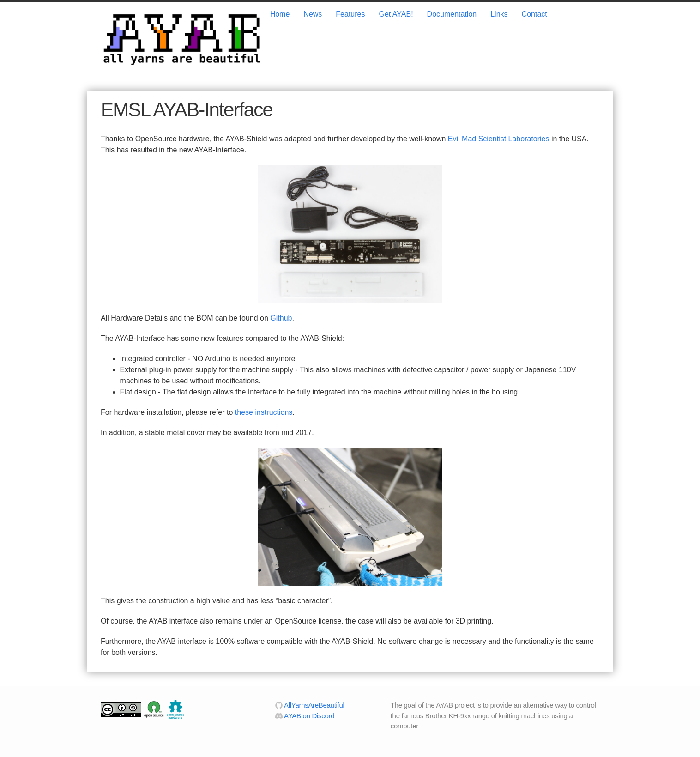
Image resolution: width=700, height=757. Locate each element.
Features (350, 14)
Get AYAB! (396, 14)
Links (499, 14)
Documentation (452, 14)
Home (280, 14)
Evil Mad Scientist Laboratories (499, 139)
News (313, 14)
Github (281, 318)
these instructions (264, 412)
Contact (534, 14)
